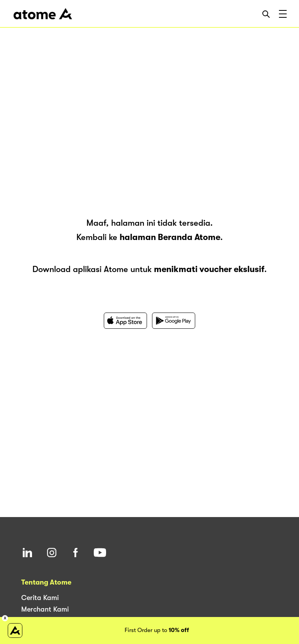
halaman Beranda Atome (170, 237)
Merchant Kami (45, 609)
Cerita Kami (40, 598)
